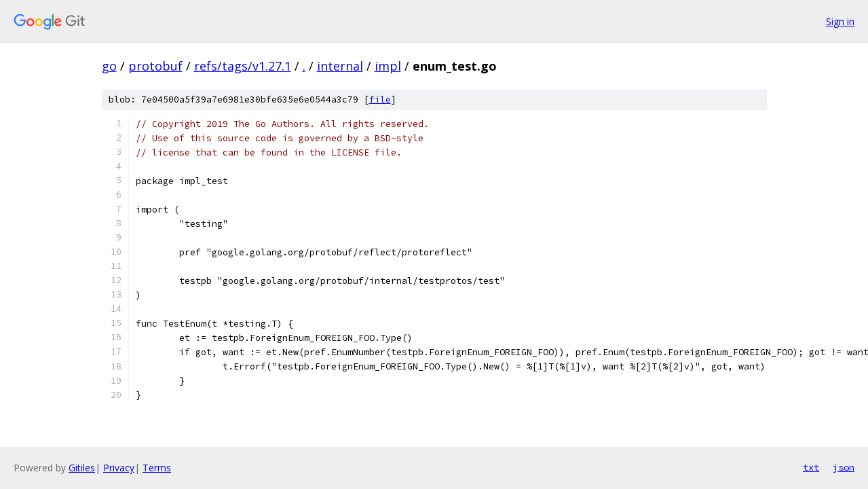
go (109, 66)
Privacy (119, 468)
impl (388, 66)
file (380, 99)
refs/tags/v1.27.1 (243, 66)
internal (340, 66)
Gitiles (82, 468)
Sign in (840, 21)
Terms (157, 468)
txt (811, 467)
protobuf (155, 66)
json (844, 467)
